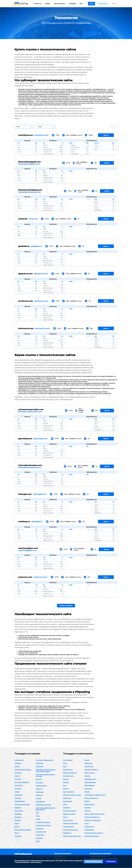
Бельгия (18, 821)
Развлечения (89, 805)
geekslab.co (36, 246)
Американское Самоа (23, 770)
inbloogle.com (40, 494)
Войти (92, 4)
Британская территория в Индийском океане (46, 771)
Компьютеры (68, 821)
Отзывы (48, 4)
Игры (65, 805)
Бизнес (66, 779)
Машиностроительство (72, 836)
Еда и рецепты (69, 792)
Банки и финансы (70, 773)
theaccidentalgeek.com (29, 164)
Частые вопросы (59, 4)
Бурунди (39, 789)
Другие (66, 789)
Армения (18, 789)
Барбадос (18, 814)
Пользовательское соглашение (100, 854)
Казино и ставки (69, 814)
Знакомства (67, 802)
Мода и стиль (89, 773)
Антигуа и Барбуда (22, 783)
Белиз (17, 824)
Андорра (18, 773)
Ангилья (18, 779)
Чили (38, 816)
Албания (18, 764)
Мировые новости (91, 770)
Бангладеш (19, 811)
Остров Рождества (43, 823)
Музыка (87, 776)
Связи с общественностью (94, 814)
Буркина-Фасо (41, 786)
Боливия (18, 836)
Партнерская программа (63, 854)
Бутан (17, 833)
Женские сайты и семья (72, 795)
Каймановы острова (43, 805)
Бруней (39, 780)
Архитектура (68, 770)
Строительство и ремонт (94, 833)
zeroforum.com (41, 301)
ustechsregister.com (27, 550)
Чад (37, 813)
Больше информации (93, 861)
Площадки (72, 4)
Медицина (88, 764)
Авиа (65, 764)
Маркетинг (67, 833)
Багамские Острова (22, 805)
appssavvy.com (41, 274)
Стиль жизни (89, 827)
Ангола (17, 776)
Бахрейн (18, 808)
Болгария (40, 783)
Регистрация (103, 4)
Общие (87, 792)
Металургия (89, 767)
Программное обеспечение (95, 795)
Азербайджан (20, 802)
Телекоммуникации (92, 836)
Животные (67, 798)
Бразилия (40, 767)
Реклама (88, 808)
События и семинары (92, 821)
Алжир (17, 767)
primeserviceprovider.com (30, 412)
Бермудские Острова (23, 830)
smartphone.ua (41, 135)
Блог (81, 4)
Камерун (39, 796)
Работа (87, 802)
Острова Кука (41, 832)
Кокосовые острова (43, 826)
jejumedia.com (41, 439)
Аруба (17, 792)
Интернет (67, 808)
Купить (106, 135)
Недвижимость (90, 779)
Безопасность (68, 776)
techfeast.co (37, 522)
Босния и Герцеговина (44, 760)
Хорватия (39, 838)
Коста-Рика (40, 835)
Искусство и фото (70, 811)
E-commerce (68, 760)
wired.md (33, 219)
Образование (90, 786)
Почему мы (37, 4)
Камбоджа (40, 792)
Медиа (87, 760)
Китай (38, 819)
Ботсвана (39, 764)
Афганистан (19, 760)
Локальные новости (71, 830)
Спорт (87, 824)
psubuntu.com (40, 577)
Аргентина (19, 786)
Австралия (19, 795)
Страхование (89, 830)
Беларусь (18, 817)
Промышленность (91, 798)
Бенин (17, 827)
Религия (88, 811)
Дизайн (66, 783)
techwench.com (42, 328)
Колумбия (40, 829)
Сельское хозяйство (92, 817)
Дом (65, 786)
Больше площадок (66, 606)
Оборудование (90, 783)
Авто (65, 767)
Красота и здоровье (70, 824)
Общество (88, 789)
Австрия (18, 798)
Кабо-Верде (40, 802)
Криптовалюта (69, 827)
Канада (39, 799)
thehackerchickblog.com (30, 192)
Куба (38, 842)
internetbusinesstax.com (30, 467)
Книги (65, 817)
